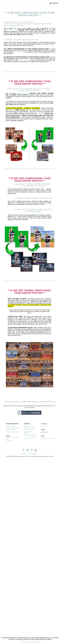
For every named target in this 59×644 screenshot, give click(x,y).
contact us (41, 114)
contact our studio (12, 30)
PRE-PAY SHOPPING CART (12, 428)
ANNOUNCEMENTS (28, 426)
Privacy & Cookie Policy (34, 642)
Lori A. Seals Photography (29, 454)
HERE (53, 406)
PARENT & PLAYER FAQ (29, 428)
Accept (23, 642)
